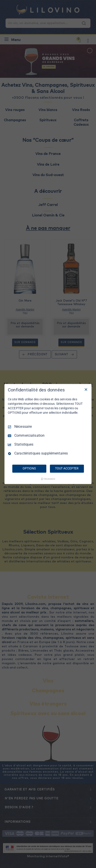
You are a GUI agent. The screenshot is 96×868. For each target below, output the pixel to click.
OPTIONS (29, 469)
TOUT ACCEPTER (67, 469)
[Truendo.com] (48, 479)
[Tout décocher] (86, 389)
